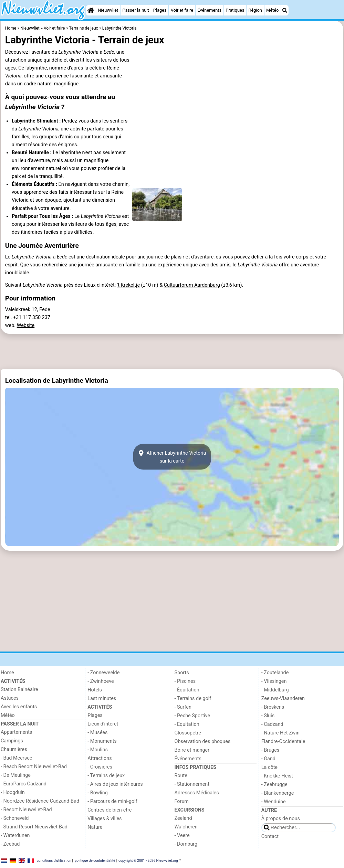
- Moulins (98, 750)
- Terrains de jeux (106, 776)
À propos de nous (281, 819)
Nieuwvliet (108, 10)
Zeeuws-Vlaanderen (283, 698)
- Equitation (187, 724)
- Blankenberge (278, 793)
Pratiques (235, 10)
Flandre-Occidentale (283, 742)
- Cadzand (272, 724)
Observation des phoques (203, 742)
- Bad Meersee (16, 758)
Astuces (10, 698)
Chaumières (14, 749)
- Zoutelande (275, 673)
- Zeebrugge (274, 785)
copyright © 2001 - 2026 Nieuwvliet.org (148, 860)
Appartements (16, 732)
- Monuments (102, 741)
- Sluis (268, 716)
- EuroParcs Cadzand (24, 784)
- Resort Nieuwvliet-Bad (26, 810)
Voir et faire (182, 10)
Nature (95, 827)
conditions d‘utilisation (54, 860)
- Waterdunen (15, 835)
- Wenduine (274, 802)
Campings (12, 741)
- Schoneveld (15, 818)
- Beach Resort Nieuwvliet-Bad (34, 767)
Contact (270, 837)
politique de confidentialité (95, 860)
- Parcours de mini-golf (112, 801)
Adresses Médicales (197, 793)
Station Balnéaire (19, 690)
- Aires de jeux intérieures (115, 784)
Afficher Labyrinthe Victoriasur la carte (172, 457)
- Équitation (187, 690)
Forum (182, 801)
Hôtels (95, 690)
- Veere (182, 835)
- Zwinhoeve (101, 681)
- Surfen (183, 707)
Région (255, 10)
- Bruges (270, 750)
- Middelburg (275, 690)
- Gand (268, 759)
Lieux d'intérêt (103, 724)
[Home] (91, 10)
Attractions (100, 758)
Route (181, 776)
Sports (182, 673)
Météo (272, 10)
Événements (209, 10)
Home (7, 673)
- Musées (97, 733)
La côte (269, 767)
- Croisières (100, 767)
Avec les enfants (19, 707)
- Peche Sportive (192, 716)
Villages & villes (105, 819)
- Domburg (186, 844)
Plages (160, 10)
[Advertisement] (172, 352)
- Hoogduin (13, 792)
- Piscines (185, 681)
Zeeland (183, 818)
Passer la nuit (135, 10)
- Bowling (98, 793)
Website (26, 325)
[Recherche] (285, 10)
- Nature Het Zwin (280, 733)
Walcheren (186, 827)
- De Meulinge (16, 775)
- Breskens (273, 707)
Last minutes (102, 698)
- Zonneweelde (103, 673)
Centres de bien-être (110, 810)
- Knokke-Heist (277, 776)
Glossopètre (188, 733)
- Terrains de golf (193, 698)
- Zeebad (10, 844)
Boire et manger (192, 750)
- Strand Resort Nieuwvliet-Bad (34, 827)
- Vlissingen (274, 681)
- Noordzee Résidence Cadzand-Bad (40, 801)
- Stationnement (192, 784)
